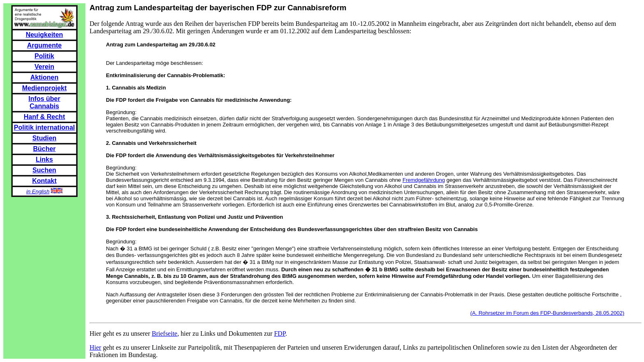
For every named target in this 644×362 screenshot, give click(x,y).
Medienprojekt (44, 88)
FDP (280, 333)
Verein (44, 67)
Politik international (44, 127)
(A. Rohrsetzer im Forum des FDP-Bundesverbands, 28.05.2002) (547, 313)
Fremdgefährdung (424, 180)
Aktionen (44, 77)
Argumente (44, 45)
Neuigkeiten (45, 35)
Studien (45, 138)
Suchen (44, 170)
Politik (44, 56)
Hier (95, 347)
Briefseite (165, 333)
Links (44, 159)
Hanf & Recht (44, 117)
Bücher (44, 149)
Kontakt (44, 181)
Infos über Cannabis (44, 102)
